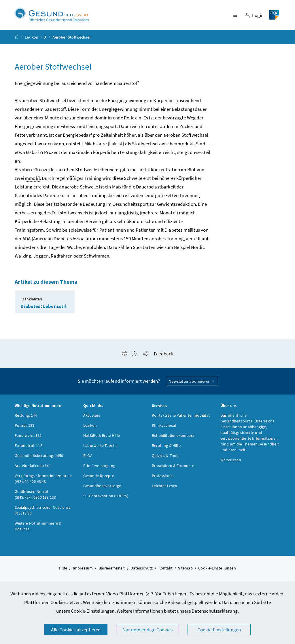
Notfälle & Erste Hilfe (102, 437)
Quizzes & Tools (166, 457)
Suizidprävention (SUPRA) (106, 498)
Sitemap (185, 570)
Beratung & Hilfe (166, 447)
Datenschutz (142, 570)
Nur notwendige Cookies (147, 630)
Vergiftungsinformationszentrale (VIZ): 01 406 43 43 (43, 480)
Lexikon (32, 39)
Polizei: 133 (24, 427)
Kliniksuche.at (164, 427)
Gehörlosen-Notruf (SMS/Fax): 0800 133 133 (35, 496)
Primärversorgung (99, 467)
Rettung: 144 (26, 417)
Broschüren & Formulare (174, 467)
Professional (163, 477)
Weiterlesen (231, 462)
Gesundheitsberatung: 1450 (39, 457)
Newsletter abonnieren (192, 383)
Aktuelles (92, 417)
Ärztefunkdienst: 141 (33, 467)
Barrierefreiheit (112, 570)
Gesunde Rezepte (99, 477)
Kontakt (166, 570)
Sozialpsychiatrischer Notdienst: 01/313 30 (43, 512)
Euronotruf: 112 (29, 447)
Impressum (83, 570)
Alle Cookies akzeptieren (76, 630)
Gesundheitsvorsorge (102, 487)
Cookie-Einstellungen (93, 611)
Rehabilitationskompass (173, 437)
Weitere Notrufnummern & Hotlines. (38, 528)
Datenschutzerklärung (215, 611)
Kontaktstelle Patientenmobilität (181, 417)
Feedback (164, 355)
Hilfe (63, 570)
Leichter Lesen (164, 487)
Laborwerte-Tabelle (100, 447)
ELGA (88, 457)
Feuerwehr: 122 (28, 437)
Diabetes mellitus (182, 232)
